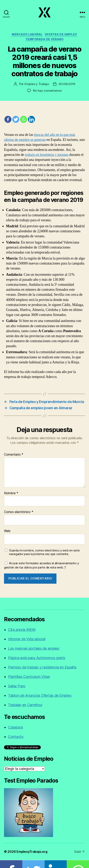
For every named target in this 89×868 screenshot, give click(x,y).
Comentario (14, 455)
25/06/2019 (67, 84)
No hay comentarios (47, 91)
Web (7, 531)
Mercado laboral (27, 34)
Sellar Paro (17, 686)
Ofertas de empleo (61, 34)
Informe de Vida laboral (27, 639)
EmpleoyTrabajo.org (32, 852)
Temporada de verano (45, 39)
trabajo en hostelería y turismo (47, 155)
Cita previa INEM (22, 630)
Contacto (16, 737)
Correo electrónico (19, 512)
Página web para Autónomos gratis (37, 658)
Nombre (11, 493)
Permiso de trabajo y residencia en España (42, 667)
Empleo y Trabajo (37, 84)
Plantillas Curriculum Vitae (29, 677)
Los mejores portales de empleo (34, 648)
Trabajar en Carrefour (25, 705)
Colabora (15, 727)
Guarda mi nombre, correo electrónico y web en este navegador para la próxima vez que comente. (44, 552)
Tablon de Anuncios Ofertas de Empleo (40, 695)
